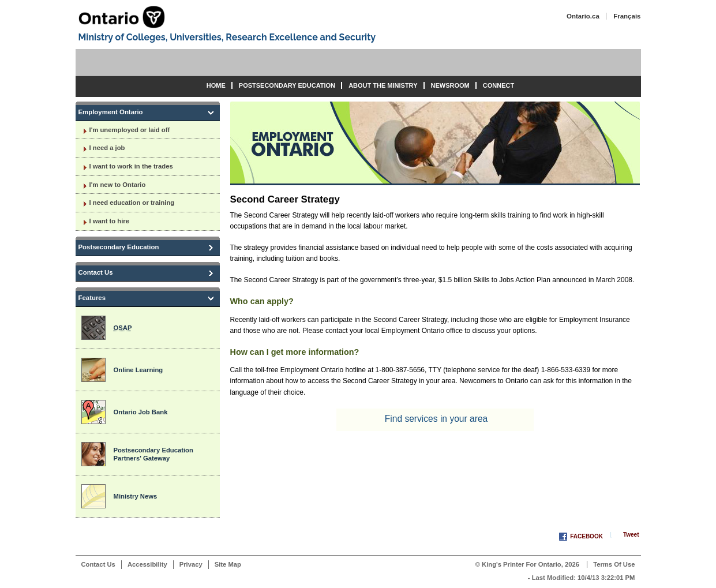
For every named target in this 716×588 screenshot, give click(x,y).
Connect (498, 85)
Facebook (586, 536)
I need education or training (132, 203)
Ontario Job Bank (141, 412)
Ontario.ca (583, 16)
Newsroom (450, 85)
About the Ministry (383, 85)
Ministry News (136, 496)
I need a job (107, 148)
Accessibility (147, 564)
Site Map (228, 564)
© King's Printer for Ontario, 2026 (527, 564)
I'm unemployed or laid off (130, 130)
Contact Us (96, 272)
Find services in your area (436, 419)
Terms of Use (614, 564)
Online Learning (138, 370)
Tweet (631, 535)
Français (627, 16)
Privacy (191, 564)
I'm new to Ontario (118, 185)
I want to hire (109, 221)
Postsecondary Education (287, 85)
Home (216, 85)
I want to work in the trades (131, 166)
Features (92, 298)
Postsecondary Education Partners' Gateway (153, 454)
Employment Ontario (111, 112)
